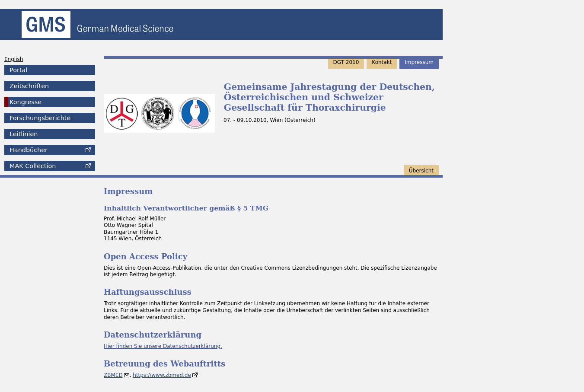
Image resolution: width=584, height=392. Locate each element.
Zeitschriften (29, 86)
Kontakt (382, 62)
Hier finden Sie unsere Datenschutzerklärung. (163, 346)
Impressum (419, 62)
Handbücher (29, 150)
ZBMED (113, 375)
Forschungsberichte (40, 118)
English (14, 59)
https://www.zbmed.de (162, 375)
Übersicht (421, 171)
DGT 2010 (346, 62)
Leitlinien (24, 134)
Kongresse (26, 102)
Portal (18, 70)
